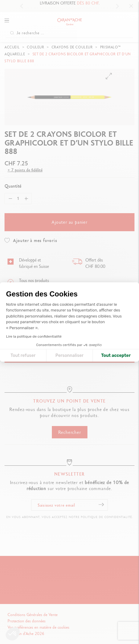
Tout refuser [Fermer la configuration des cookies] (23, 356)
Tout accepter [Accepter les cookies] (116, 356)
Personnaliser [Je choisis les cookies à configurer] (69, 356)
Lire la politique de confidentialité (34, 336)
